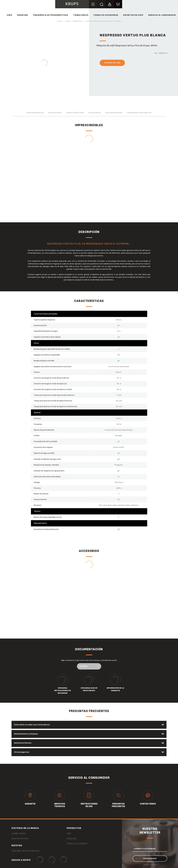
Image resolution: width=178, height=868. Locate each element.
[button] (110, 4)
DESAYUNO (23, 15)
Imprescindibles (35, 113)
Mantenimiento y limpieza (26, 734)
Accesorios (95, 113)
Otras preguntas (22, 752)
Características (75, 113)
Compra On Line (112, 63)
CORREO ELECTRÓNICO (145, 849)
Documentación (114, 113)
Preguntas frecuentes (139, 113)
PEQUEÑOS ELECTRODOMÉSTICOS (51, 15)
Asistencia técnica (23, 743)
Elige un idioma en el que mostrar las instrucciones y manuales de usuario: (89, 660)
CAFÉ (10, 15)
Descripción (55, 113)
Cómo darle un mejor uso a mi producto (32, 725)
